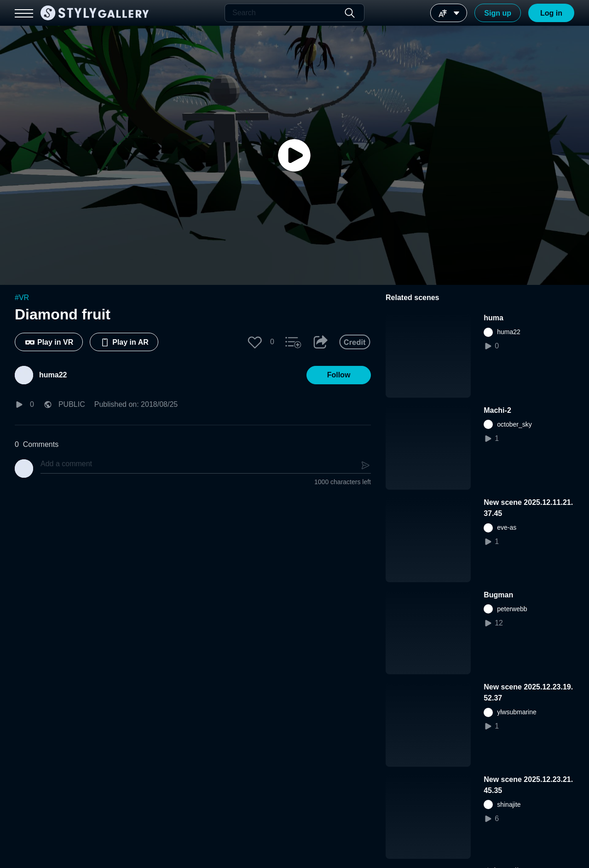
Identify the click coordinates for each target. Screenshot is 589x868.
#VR (22, 298)
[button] (255, 342)
